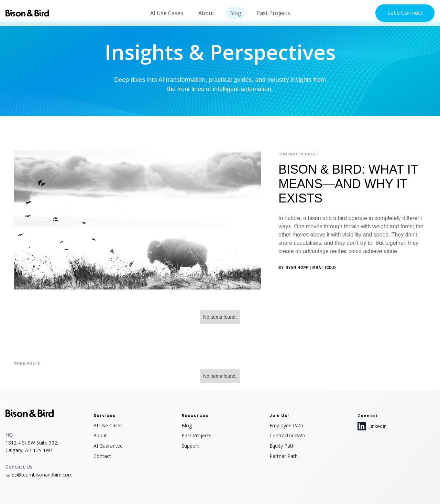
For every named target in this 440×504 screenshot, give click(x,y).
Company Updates (298, 154)
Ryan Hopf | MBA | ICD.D (311, 268)
